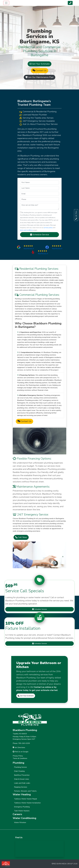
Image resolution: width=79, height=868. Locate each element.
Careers (17, 814)
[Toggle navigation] (6, 3)
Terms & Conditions (20, 758)
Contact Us (39, 71)
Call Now (21, 537)
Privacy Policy (18, 756)
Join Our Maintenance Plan (39, 77)
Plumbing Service (20, 767)
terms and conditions (27, 230)
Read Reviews (29, 249)
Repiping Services (21, 787)
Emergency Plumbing (22, 807)
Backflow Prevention (22, 775)
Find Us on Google (21, 752)
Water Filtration (20, 822)
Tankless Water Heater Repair (26, 799)
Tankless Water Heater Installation (27, 803)
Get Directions (19, 747)
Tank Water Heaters (22, 811)
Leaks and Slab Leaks (22, 783)
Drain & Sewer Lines (22, 779)
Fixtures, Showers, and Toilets (25, 791)
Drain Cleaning (19, 771)
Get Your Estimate (39, 64)
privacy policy (48, 228)
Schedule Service (40, 235)
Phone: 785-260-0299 (21, 743)
